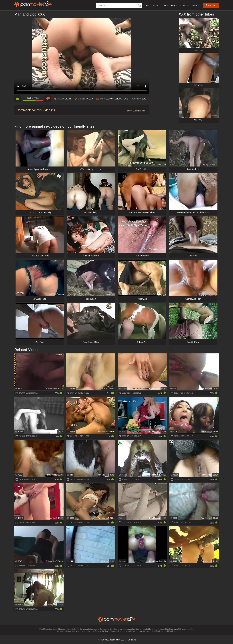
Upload (211, 5)
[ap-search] (119, 5)
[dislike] (48, 99)
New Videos (170, 5)
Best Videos (153, 5)
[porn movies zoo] (33, 4)
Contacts (132, 640)
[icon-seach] (140, 5)
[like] (18, 99)
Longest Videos (190, 5)
